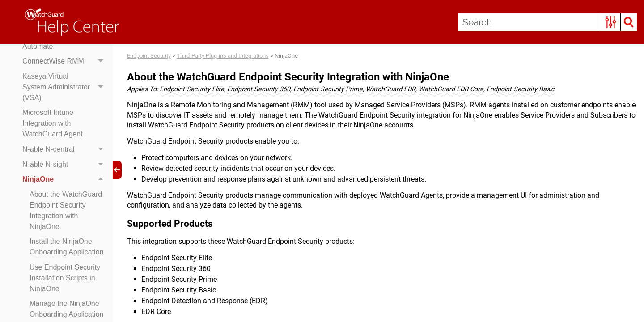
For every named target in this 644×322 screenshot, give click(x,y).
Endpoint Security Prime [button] (328, 89)
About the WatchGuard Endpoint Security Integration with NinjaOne (66, 210)
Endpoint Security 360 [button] (259, 89)
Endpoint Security (149, 56)
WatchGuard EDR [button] (391, 89)
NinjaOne (65, 179)
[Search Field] (547, 22)
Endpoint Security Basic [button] (521, 89)
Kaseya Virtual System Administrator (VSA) (65, 87)
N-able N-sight (65, 165)
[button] (611, 22)
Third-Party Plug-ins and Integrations (223, 56)
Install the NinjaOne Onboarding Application (66, 247)
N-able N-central (65, 149)
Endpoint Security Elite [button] (192, 89)
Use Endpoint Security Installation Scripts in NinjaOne (65, 278)
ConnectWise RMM (65, 61)
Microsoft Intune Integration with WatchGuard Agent (53, 123)
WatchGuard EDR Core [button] (451, 89)
